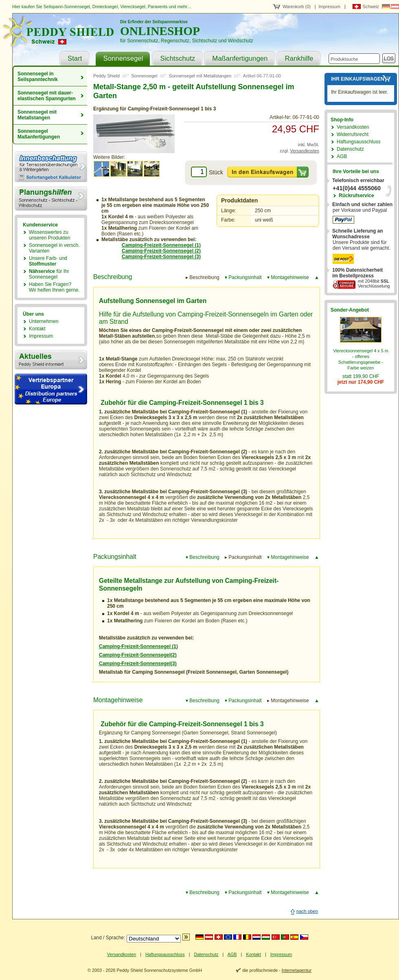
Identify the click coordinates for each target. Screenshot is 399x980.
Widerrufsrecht (353, 134)
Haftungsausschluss (358, 142)
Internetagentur (297, 970)
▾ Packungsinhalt (243, 277)
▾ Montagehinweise (288, 277)
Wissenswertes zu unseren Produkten (49, 235)
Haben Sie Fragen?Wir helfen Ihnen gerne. (54, 287)
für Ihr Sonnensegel (49, 274)
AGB (342, 156)
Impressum (330, 7)
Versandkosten (305, 151)
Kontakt (37, 329)
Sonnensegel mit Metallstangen (37, 115)
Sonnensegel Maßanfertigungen (39, 134)
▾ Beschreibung (203, 557)
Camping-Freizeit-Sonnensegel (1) (138, 646)
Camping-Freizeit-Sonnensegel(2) (138, 655)
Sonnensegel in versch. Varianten (54, 248)
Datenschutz (350, 149)
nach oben (307, 911)
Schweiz (371, 7)
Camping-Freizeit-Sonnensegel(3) (138, 664)
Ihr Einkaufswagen (358, 79)
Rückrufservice (356, 196)
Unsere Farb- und (48, 261)
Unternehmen (44, 321)
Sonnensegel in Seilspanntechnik (38, 77)
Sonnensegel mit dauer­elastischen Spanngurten (47, 96)
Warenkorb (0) (297, 7)
